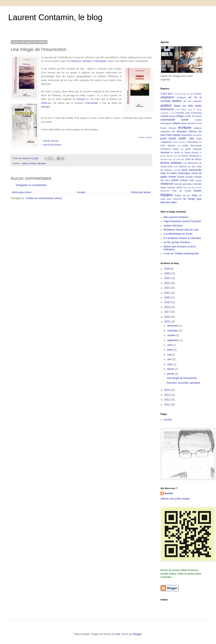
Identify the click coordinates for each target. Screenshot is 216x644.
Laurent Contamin (145, 137)
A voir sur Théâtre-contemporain (181, 254)
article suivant (51, 141)
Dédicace (76, 61)
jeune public (178, 138)
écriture (33, 163)
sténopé (42, 163)
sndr (118, 634)
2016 (167, 317)
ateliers (177, 101)
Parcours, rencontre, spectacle (183, 383)
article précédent (52, 145)
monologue (184, 173)
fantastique (186, 135)
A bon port (166, 94)
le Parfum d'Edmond (189, 156)
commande (168, 120)
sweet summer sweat (171, 187)
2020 (167, 298)
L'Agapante (166, 142)
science (178, 184)
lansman (165, 152)
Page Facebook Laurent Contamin (182, 221)
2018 (167, 307)
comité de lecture (193, 116)
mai (170, 355)
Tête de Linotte (182, 191)
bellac (198, 106)
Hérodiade (100, 61)
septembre (173, 340)
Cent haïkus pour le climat (188, 109)
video (174, 202)
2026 (167, 269)
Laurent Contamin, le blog (55, 17)
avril (170, 359)
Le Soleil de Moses (192, 159)
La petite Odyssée (191, 149)
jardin (163, 138)
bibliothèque (167, 109)
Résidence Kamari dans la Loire (181, 230)
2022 (167, 288)
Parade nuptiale (185, 177)
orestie (172, 177)
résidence (167, 184)
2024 (167, 278)
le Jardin (175, 152)
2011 (167, 405)
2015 (167, 322)
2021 (167, 293)
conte (185, 120)
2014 (167, 390)
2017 (167, 312)
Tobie (194, 195)
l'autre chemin (179, 142)
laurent (169, 493)
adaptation (167, 97)
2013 (167, 395)
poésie (175, 180)
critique (176, 123)
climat (172, 116)
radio (192, 180)
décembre (173, 326)
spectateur (188, 184)
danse (184, 123)
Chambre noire (182, 113)
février (171, 369)
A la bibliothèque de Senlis (178, 234)
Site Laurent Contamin (176, 217)
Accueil (81, 192)
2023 (167, 283)
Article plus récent (21, 192)
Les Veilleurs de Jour (185, 166)
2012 (167, 400)
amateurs (182, 97)
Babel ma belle (183, 106)
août (170, 345)
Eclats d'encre (168, 128)
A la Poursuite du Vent (183, 94)
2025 (167, 274)
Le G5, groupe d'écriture (177, 242)
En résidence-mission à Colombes (182, 238)
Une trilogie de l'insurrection (182, 378)
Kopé (199, 138)
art (190, 97)
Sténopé (87, 61)
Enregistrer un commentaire (31, 185)
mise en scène (169, 173)
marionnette (195, 170)
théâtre (167, 195)
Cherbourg (196, 113)
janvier (171, 374)
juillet (170, 350)
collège (180, 116)
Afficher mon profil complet (175, 499)
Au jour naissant (193, 101)
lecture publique (171, 163)
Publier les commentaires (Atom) (44, 198)
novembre (173, 331)
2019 (167, 302)
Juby (191, 138)
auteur (25, 163)
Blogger (138, 634)
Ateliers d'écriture (173, 226)
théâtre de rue (182, 195)
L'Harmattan (192, 142)
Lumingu (177, 170)
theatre (198, 191)
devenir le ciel (195, 123)
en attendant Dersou (184, 132)
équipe (177, 135)
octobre (172, 335)
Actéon (198, 94)
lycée (185, 170)
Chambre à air (167, 113)
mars (170, 364)
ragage (199, 180)
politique (184, 180)
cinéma (164, 116)
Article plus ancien (141, 192)
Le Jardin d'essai (190, 152)
